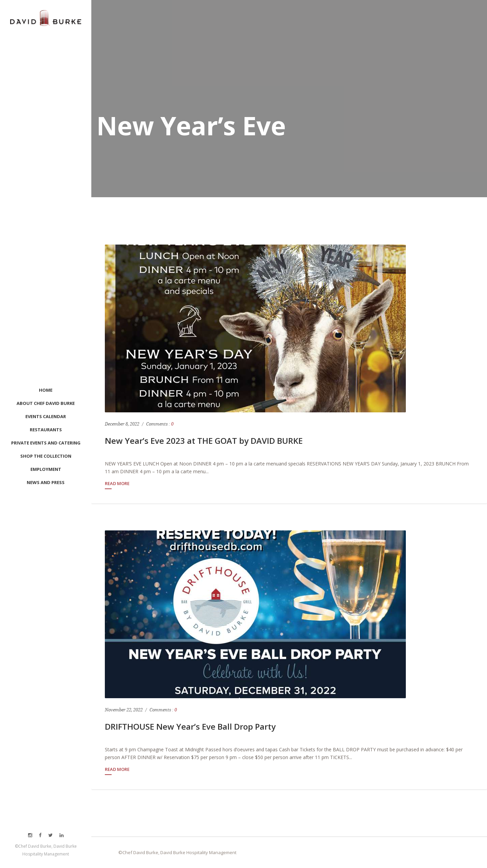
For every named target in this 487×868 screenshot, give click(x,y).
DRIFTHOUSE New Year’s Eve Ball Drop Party (190, 726)
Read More (117, 484)
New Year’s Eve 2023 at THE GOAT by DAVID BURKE (204, 441)
